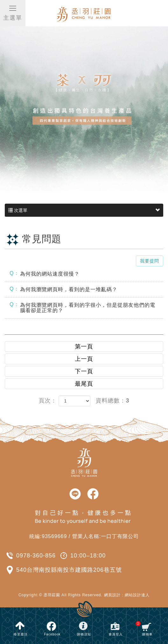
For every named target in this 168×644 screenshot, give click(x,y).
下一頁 (84, 371)
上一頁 (84, 359)
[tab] (84, 274)
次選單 (84, 210)
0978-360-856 (36, 556)
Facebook (52, 634)
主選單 (13, 13)
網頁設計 (112, 595)
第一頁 (84, 346)
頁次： (48, 401)
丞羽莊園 (84, 14)
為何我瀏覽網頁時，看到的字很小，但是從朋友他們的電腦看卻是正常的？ (82, 308)
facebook (93, 494)
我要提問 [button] (150, 261)
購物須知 (84, 634)
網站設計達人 (137, 595)
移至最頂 (21, 634)
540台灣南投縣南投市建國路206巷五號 (69, 570)
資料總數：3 (113, 401)
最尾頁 (84, 384)
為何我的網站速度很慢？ (45, 273)
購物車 (144, 629)
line (75, 494)
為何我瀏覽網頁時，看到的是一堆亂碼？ (63, 289)
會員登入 (116, 634)
